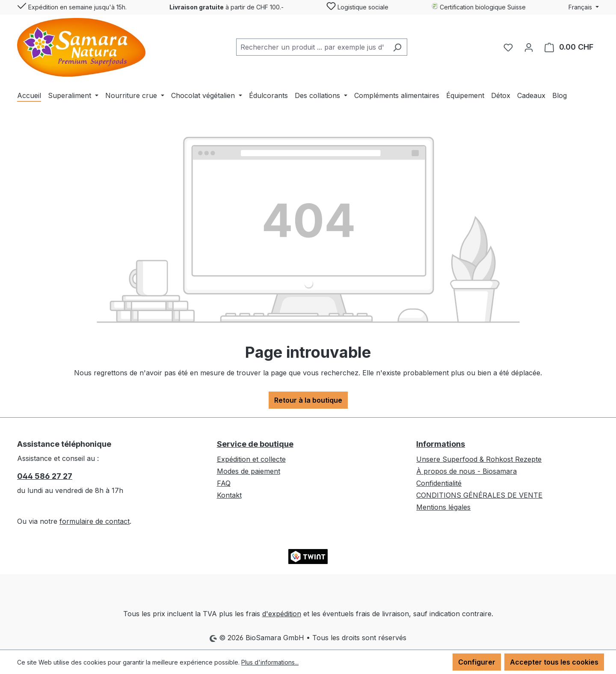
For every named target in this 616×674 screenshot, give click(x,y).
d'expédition (282, 614)
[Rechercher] (397, 47)
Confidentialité (439, 483)
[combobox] (312, 47)
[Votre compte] (529, 47)
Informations (441, 444)
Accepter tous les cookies (554, 662)
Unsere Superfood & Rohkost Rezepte (479, 459)
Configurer (477, 662)
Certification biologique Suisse (478, 7)
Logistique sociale (357, 5)
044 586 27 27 (45, 476)
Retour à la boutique (308, 400)
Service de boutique (255, 444)
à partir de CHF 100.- (227, 7)
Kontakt (229, 495)
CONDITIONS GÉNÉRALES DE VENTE (479, 495)
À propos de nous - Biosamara (466, 471)
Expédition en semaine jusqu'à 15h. (72, 5)
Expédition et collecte (251, 459)
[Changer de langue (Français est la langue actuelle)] (584, 7)
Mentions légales (443, 507)
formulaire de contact (95, 521)
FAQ (224, 483)
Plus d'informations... (270, 662)
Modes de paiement (249, 471)
